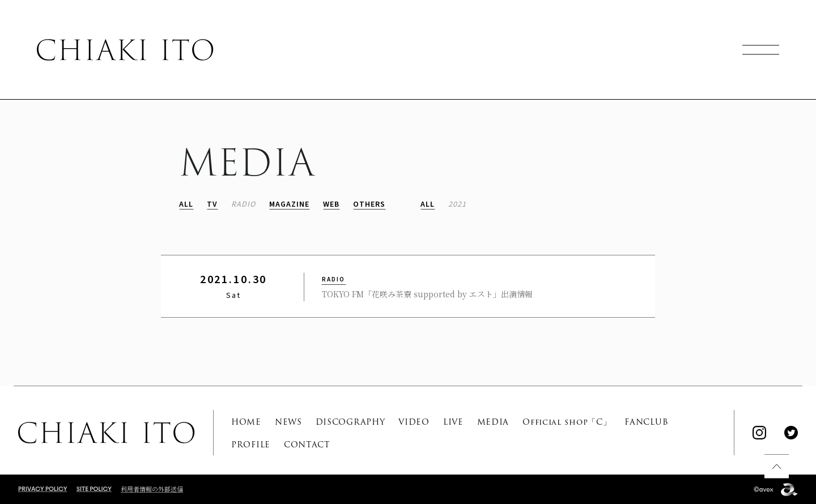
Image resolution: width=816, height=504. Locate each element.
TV (212, 204)
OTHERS (369, 204)
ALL (186, 204)
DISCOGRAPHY (350, 422)
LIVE (453, 422)
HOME (246, 422)
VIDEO (414, 422)
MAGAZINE (289, 204)
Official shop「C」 (567, 422)
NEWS (288, 422)
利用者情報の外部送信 (152, 489)
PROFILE (251, 445)
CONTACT (307, 445)
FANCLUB (646, 422)
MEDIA (493, 422)
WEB (331, 204)
